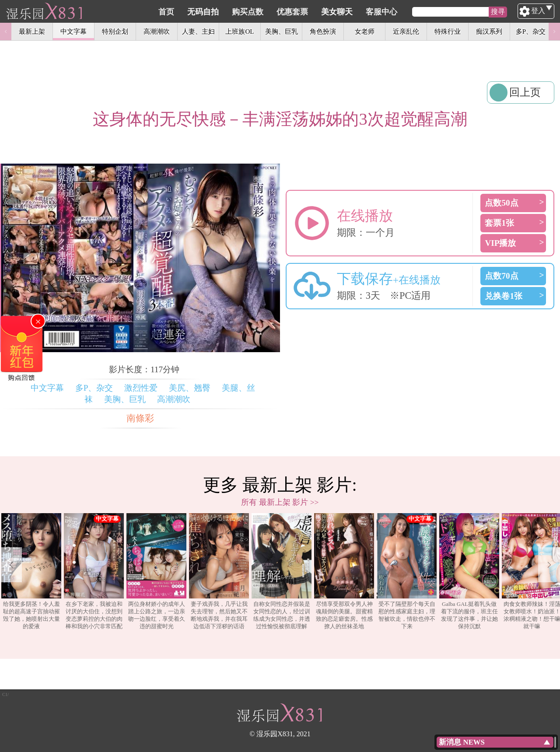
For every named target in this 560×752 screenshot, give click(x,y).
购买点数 (289, 12)
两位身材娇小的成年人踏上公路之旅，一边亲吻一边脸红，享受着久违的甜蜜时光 (156, 571)
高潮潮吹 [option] (157, 31)
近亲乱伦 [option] (406, 31)
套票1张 (499, 223)
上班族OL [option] (240, 31)
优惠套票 (334, 12)
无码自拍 (245, 12)
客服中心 (423, 12)
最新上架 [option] (32, 31)
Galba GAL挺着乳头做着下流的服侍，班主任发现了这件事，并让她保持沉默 (469, 571)
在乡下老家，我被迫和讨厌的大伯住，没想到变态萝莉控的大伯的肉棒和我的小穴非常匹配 (94, 571)
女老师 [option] (365, 31)
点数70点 (501, 276)
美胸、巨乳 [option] (282, 31)
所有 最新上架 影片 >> (280, 502)
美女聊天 (378, 12)
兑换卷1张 (504, 296)
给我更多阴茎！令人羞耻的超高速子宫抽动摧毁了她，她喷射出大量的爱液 (31, 571)
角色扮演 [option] (323, 31)
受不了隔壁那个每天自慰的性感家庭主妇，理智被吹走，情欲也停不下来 (407, 571)
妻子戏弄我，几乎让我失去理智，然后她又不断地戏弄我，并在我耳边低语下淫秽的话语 (219, 571)
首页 (208, 12)
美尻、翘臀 (190, 388)
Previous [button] (6, 31)
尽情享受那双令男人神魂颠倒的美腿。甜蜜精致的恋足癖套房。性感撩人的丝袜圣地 (344, 571)
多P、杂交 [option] (531, 31)
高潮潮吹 (174, 399)
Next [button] (554, 31)
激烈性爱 (141, 388)
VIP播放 (500, 243)
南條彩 (140, 418)
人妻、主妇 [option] (198, 31)
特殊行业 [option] (448, 31)
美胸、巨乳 (125, 399)
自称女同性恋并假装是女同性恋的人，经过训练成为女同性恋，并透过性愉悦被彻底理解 (282, 571)
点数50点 (501, 203)
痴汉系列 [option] (489, 31)
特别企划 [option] (115, 31)
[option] (31, 572)
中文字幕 (47, 388)
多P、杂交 (94, 388)
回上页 (525, 92)
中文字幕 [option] (73, 31)
